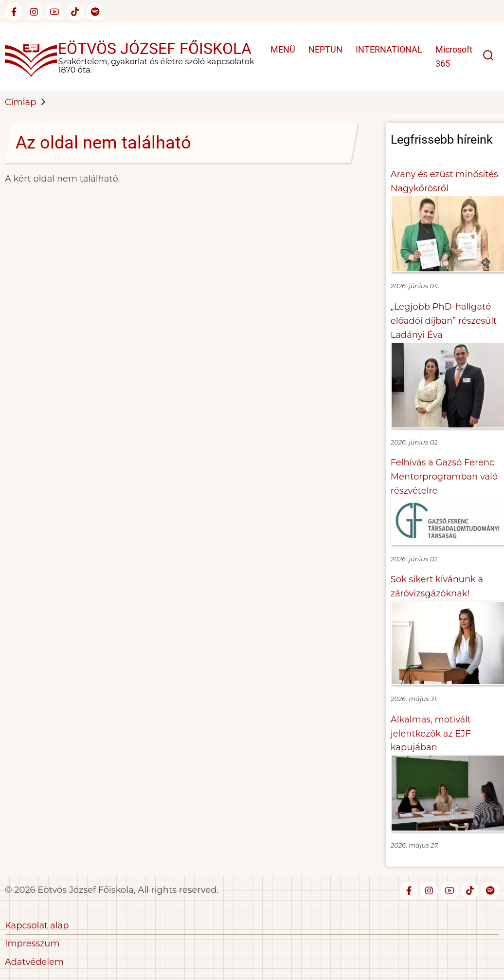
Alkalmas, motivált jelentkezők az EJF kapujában (431, 734)
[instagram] (34, 12)
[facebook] (14, 12)
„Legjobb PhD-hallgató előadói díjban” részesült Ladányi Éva (444, 321)
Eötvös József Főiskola (155, 49)
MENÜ (283, 49)
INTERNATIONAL (389, 49)
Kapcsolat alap (37, 925)
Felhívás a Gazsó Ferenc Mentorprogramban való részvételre (444, 477)
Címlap (20, 102)
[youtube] (54, 12)
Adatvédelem (34, 962)
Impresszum (32, 943)
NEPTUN (325, 49)
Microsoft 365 (454, 56)
